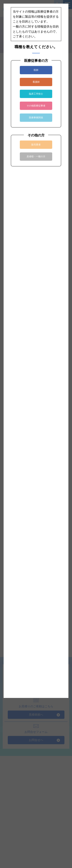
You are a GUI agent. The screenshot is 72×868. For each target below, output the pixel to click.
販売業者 (36, 145)
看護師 (36, 82)
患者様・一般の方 (36, 156)
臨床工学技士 (36, 94)
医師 (36, 70)
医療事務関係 (36, 118)
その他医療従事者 (36, 106)
